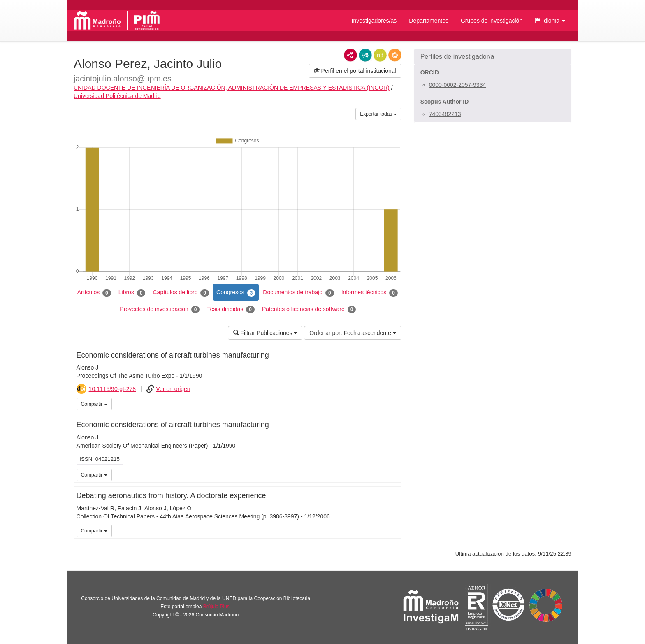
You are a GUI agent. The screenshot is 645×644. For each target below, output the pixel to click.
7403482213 (445, 114)
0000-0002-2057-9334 (458, 85)
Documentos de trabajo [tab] (298, 293)
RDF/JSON (395, 55)
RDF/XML (350, 55)
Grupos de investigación (492, 21)
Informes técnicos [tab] (370, 293)
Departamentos (429, 21)
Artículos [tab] (94, 293)
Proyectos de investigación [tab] (160, 309)
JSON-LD (365, 55)
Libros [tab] (132, 293)
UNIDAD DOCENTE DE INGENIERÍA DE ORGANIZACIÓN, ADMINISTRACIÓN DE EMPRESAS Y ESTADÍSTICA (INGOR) (232, 88)
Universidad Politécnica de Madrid (117, 96)
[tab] (493, 57)
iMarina (394, 403)
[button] (550, 21)
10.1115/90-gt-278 (112, 389)
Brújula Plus (216, 607)
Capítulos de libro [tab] (181, 293)
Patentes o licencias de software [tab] (309, 309)
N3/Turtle (380, 55)
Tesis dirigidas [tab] (231, 309)
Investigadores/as (374, 21)
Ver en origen (173, 389)
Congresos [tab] (236, 293)
